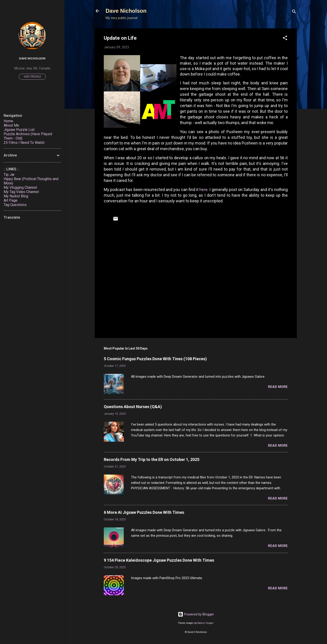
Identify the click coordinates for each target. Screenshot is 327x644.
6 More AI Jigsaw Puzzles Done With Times (144, 512)
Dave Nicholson (126, 11)
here (203, 190)
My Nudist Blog (16, 196)
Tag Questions (15, 205)
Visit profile (32, 77)
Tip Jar (9, 175)
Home (8, 121)
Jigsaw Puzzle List (19, 130)
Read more (278, 387)
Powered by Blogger (196, 614)
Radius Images (206, 623)
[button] (285, 39)
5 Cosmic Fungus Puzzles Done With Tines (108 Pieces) (155, 359)
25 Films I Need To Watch (24, 143)
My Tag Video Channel (21, 192)
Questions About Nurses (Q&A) (133, 407)
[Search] (294, 12)
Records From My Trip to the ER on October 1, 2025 (152, 459)
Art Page (11, 200)
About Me (11, 125)
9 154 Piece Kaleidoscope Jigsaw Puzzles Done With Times (159, 560)
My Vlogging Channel (20, 187)
